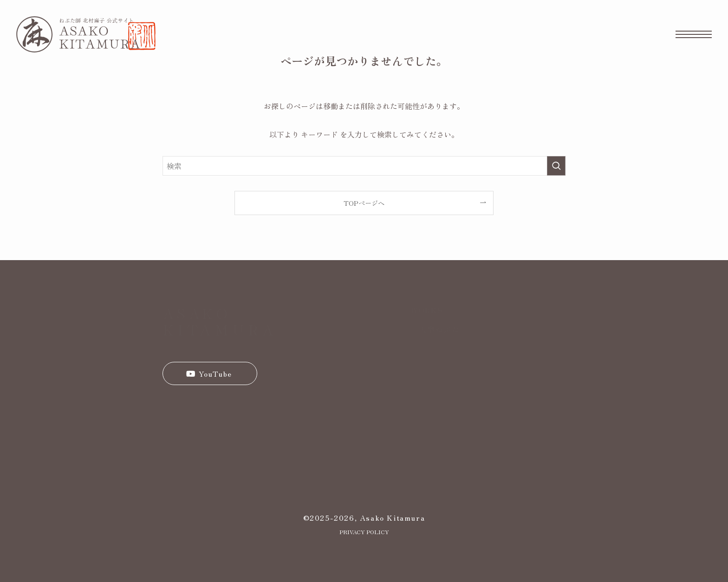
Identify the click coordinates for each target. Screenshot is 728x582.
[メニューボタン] (694, 34)
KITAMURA (220, 329)
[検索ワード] (364, 166)
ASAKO (197, 313)
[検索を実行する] (556, 166)
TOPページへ (364, 203)
